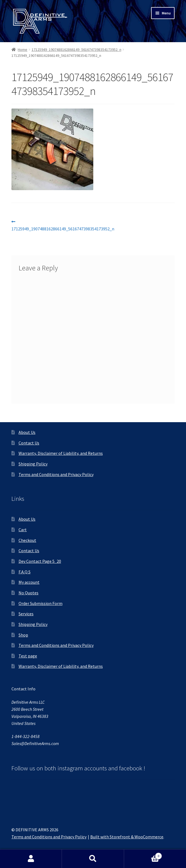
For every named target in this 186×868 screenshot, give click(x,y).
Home (22, 50)
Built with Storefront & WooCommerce (127, 837)
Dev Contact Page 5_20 (40, 561)
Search (93, 859)
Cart (23, 530)
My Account (31, 859)
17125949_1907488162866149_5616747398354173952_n (76, 50)
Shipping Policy (33, 464)
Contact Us (29, 443)
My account (29, 582)
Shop (23, 635)
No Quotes (28, 593)
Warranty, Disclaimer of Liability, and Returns (61, 453)
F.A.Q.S (25, 572)
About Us (27, 432)
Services (26, 614)
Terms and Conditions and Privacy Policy (56, 474)
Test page (28, 656)
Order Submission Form (40, 603)
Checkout (27, 540)
